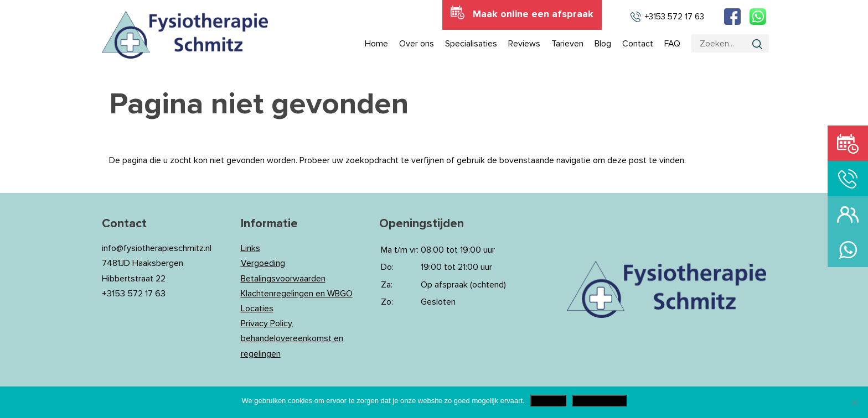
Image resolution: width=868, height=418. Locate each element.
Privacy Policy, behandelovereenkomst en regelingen (292, 338)
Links (250, 248)
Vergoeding (263, 263)
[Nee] (854, 403)
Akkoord (548, 401)
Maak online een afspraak (533, 14)
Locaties (257, 309)
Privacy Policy (599, 401)
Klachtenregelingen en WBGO (297, 294)
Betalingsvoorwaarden (283, 279)
